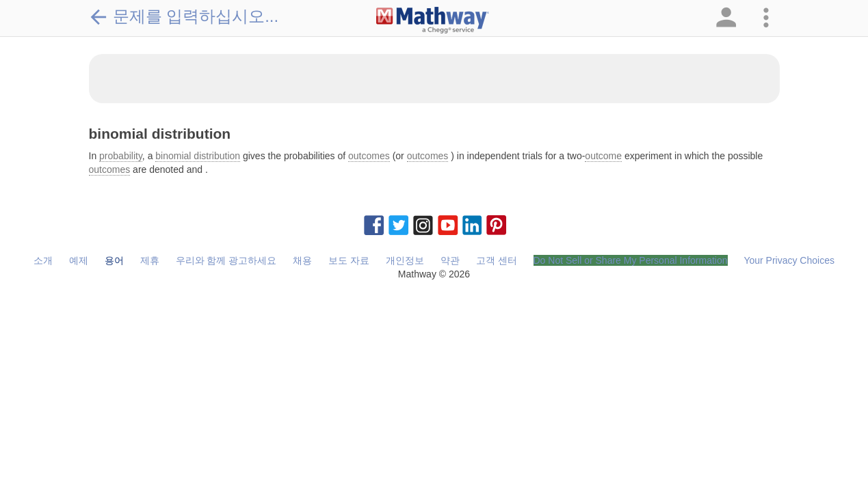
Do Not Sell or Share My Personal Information (631, 260)
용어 (114, 260)
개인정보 (405, 260)
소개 (43, 260)
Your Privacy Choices (789, 260)
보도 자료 (349, 260)
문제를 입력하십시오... (184, 16)
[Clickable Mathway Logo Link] (433, 20)
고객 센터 (497, 260)
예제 (79, 260)
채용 (302, 260)
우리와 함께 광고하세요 (226, 260)
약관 (450, 260)
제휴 (150, 260)
